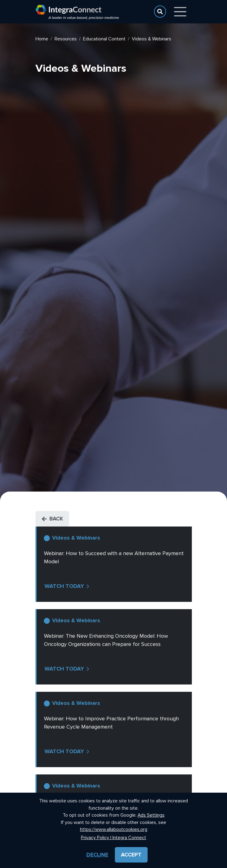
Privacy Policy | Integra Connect (114, 838)
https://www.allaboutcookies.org (114, 830)
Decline (97, 855)
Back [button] (52, 519)
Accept (131, 855)
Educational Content (104, 39)
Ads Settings (151, 815)
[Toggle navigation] (180, 12)
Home (42, 39)
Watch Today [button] (68, 586)
